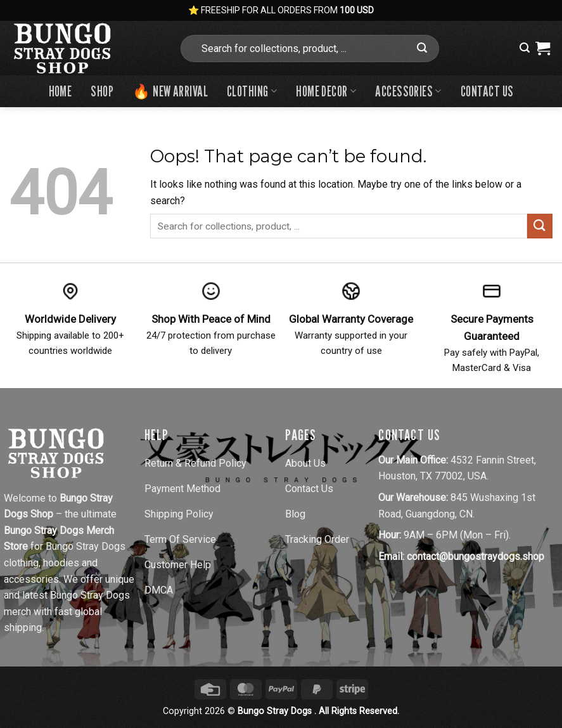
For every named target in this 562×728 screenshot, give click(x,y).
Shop (102, 91)
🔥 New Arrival (170, 91)
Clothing (252, 91)
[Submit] (422, 48)
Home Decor (326, 91)
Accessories (408, 91)
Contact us (487, 91)
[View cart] (543, 48)
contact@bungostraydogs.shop (476, 556)
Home (61, 91)
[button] (525, 48)
